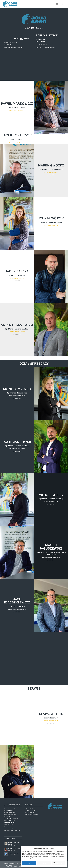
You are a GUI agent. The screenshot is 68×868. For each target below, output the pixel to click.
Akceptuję (29, 863)
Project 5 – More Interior (14, 849)
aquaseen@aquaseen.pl (32, 815)
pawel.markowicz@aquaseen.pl (17, 110)
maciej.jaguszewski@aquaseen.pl (51, 557)
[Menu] (57, 4)
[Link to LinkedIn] (65, 4)
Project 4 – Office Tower (14, 853)
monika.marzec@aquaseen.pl (17, 396)
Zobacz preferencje (58, 863)
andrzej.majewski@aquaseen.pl (17, 332)
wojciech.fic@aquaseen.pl (51, 502)
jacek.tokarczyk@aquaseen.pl (17, 142)
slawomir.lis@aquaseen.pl (51, 721)
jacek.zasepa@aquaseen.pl (17, 278)
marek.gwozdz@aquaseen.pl (51, 172)
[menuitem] (57, 4)
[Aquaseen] (10, 4)
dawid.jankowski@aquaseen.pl (17, 449)
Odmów (44, 863)
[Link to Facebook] (63, 4)
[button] (64, 848)
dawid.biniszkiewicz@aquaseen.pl (17, 609)
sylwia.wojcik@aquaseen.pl (51, 225)
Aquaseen (13, 863)
